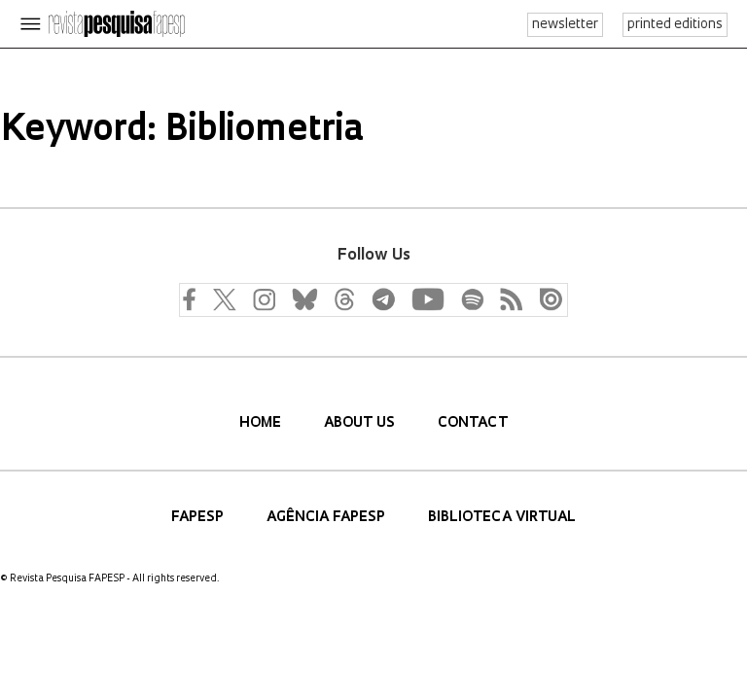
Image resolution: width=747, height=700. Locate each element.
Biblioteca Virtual (502, 518)
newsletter (565, 25)
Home (262, 423)
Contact (473, 423)
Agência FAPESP (328, 518)
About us (361, 423)
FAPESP (199, 518)
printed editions (675, 25)
